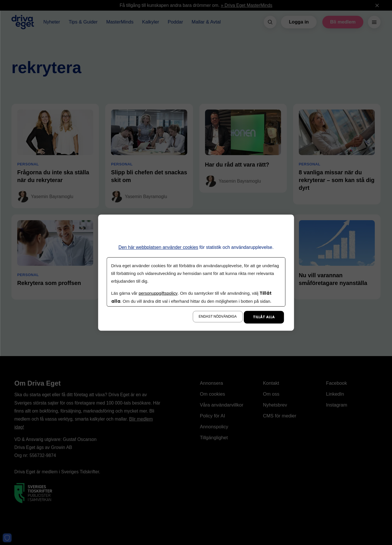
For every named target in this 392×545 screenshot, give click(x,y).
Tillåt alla (264, 317)
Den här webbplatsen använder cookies (158, 247)
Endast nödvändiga (218, 317)
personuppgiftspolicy (158, 293)
